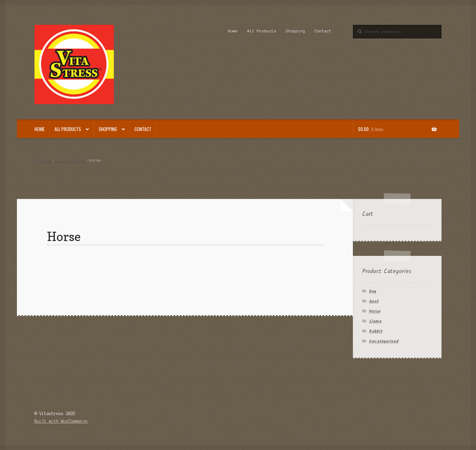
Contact (323, 31)
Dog (373, 291)
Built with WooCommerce (61, 421)
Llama (375, 321)
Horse (375, 311)
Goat (374, 301)
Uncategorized (384, 341)
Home (233, 31)
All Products (262, 31)
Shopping (296, 31)
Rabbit (376, 331)
